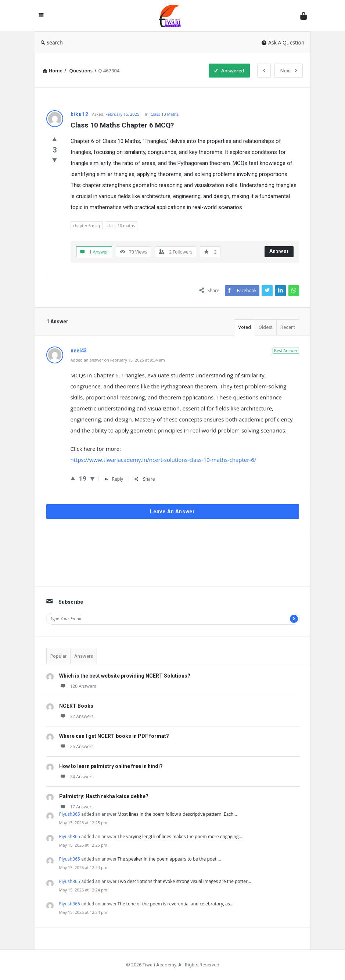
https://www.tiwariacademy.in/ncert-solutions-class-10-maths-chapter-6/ (163, 460)
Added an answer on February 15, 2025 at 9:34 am (118, 360)
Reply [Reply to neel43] (114, 479)
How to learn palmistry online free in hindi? (111, 766)
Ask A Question (283, 42)
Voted (245, 327)
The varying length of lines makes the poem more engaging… (180, 837)
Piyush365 (70, 814)
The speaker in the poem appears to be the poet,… (169, 859)
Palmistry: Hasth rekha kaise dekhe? (104, 796)
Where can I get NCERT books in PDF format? (114, 736)
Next (289, 71)
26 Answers (76, 746)
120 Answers (78, 686)
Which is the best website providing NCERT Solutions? (125, 676)
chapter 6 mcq (87, 225)
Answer (279, 251)
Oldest (266, 327)
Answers (84, 656)
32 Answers (76, 716)
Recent (288, 327)
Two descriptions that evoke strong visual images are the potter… (184, 881)
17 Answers (76, 807)
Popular (58, 656)
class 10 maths (121, 225)
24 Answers (76, 777)
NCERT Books (76, 706)
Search (52, 42)
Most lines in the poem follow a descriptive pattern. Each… (177, 814)
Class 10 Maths (165, 114)
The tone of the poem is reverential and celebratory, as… (175, 904)
